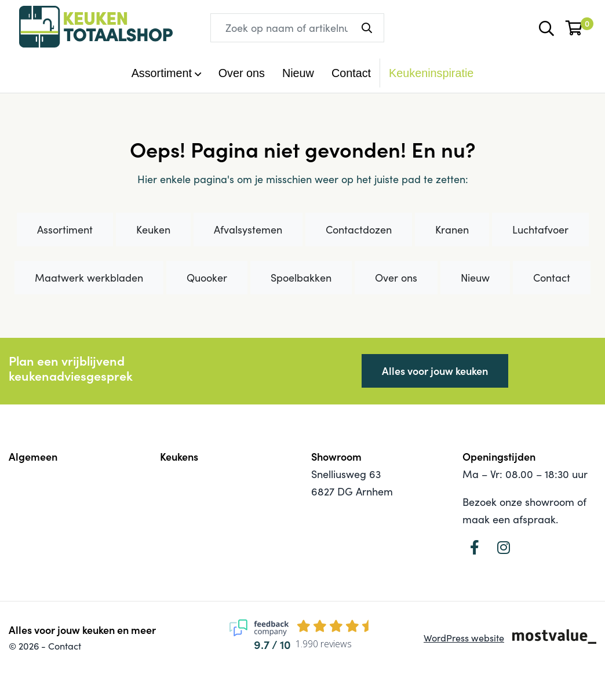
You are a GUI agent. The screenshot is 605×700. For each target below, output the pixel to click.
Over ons (242, 73)
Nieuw (298, 73)
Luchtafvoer (540, 229)
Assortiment (65, 229)
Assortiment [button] (162, 73)
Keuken (153, 229)
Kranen (452, 229)
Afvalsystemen (248, 229)
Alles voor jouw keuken (435, 371)
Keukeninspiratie (431, 73)
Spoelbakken (301, 278)
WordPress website (464, 638)
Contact (351, 73)
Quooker (207, 278)
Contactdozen (359, 229)
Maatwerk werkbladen (89, 278)
